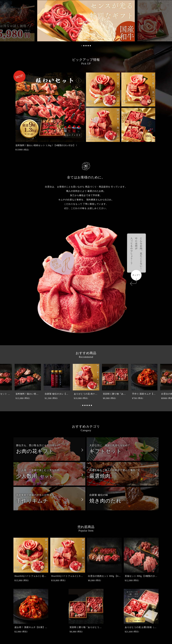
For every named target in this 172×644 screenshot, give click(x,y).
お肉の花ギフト (35, 451)
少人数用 (35, 476)
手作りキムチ (32, 501)
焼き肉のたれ (105, 501)
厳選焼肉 (100, 476)
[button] (82, 46)
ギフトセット (105, 451)
